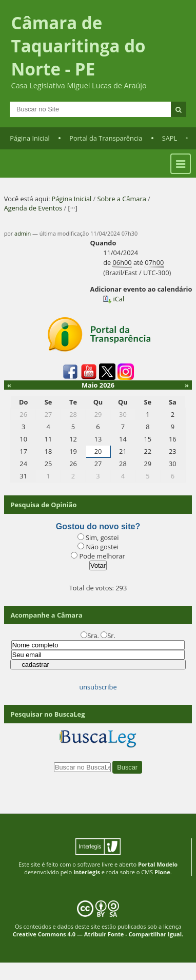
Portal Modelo (158, 864)
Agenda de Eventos (33, 208)
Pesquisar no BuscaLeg (47, 714)
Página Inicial (30, 138)
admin (23, 233)
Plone (162, 872)
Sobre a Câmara (122, 199)
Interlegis (87, 872)
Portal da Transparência (106, 138)
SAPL (170, 138)
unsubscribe (98, 687)
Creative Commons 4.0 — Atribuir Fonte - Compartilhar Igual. (98, 934)
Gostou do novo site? (98, 526)
